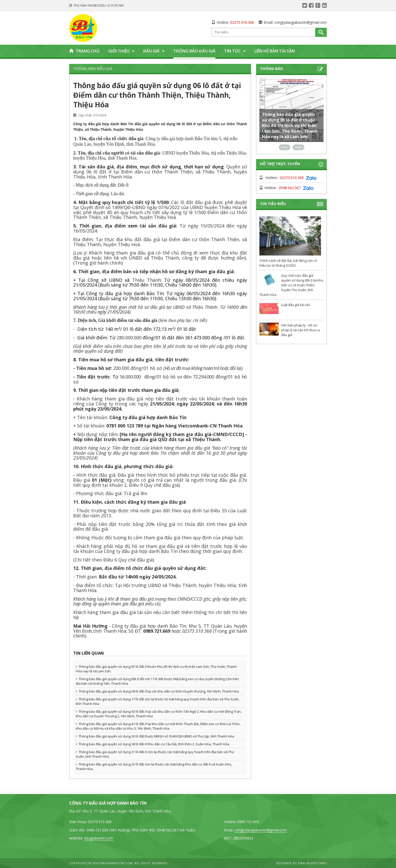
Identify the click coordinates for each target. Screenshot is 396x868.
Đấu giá (154, 51)
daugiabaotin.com (99, 838)
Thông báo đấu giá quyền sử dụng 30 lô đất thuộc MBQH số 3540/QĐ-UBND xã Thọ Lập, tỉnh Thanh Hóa (155, 736)
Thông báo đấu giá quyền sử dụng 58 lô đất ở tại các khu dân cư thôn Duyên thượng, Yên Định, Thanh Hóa (157, 691)
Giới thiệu (121, 51)
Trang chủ (84, 51)
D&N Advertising (312, 863)
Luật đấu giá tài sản (296, 305)
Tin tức (235, 51)
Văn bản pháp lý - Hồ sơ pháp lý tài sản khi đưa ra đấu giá (300, 330)
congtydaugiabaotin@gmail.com (301, 22)
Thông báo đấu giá (194, 51)
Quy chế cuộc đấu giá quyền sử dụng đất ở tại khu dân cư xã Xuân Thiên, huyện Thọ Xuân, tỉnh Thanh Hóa (291, 285)
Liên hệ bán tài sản (275, 51)
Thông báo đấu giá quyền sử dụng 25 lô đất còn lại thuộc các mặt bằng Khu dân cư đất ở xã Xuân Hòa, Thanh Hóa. (154, 767)
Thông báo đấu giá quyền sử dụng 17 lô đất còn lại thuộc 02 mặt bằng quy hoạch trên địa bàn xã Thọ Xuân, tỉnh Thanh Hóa (158, 701)
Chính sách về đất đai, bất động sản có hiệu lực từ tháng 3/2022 (288, 263)
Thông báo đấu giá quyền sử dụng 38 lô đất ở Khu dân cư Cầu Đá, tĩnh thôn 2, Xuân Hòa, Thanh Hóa (153, 744)
